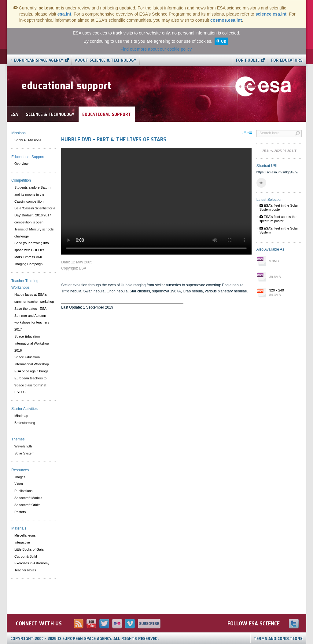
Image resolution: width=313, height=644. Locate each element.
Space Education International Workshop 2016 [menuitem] (32, 343)
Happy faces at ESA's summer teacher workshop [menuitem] (34, 298)
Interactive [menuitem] (22, 542)
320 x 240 (284, 293)
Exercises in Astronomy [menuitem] (32, 563)
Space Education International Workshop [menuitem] (32, 361)
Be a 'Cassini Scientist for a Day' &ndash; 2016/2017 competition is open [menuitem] (35, 215)
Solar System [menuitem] (24, 453)
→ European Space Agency (37, 60)
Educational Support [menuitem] (28, 157)
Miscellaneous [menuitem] (25, 535)
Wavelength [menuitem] (23, 446)
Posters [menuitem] (20, 512)
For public (248, 60)
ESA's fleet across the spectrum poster (278, 219)
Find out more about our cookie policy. (156, 49)
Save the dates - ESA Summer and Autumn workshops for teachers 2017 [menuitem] (32, 319)
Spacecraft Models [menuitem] (28, 498)
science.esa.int (271, 14)
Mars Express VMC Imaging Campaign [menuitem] (29, 260)
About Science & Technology (106, 60)
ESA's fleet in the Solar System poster (279, 207)
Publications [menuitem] (23, 491)
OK (224, 41)
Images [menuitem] (20, 477)
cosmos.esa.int (226, 20)
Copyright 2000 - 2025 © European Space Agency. (85, 639)
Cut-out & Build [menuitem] (26, 556)
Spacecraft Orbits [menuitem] (27, 505)
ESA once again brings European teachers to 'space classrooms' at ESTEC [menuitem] (31, 382)
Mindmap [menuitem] (21, 416)
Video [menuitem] (19, 484)
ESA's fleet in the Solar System (279, 230)
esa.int (64, 14)
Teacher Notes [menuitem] (25, 570)
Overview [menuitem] (21, 164)
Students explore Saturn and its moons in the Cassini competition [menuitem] (32, 194)
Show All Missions (28, 140)
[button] (261, 183)
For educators (287, 60)
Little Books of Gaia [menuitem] (29, 549)
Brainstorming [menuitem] (25, 423)
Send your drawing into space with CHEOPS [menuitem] (32, 246)
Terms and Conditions (278, 639)
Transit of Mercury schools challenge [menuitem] (34, 233)
